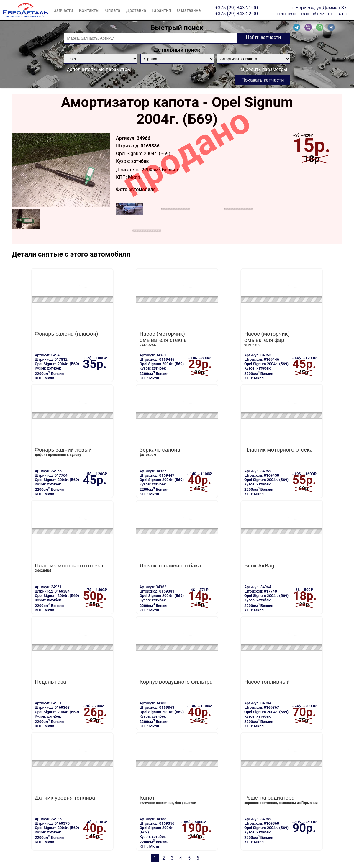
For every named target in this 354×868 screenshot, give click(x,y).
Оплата (113, 10)
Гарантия (161, 10)
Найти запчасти (263, 37)
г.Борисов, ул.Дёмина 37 (319, 8)
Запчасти (63, 10)
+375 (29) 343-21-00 (236, 8)
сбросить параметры (264, 69)
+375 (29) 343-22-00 (236, 14)
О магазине (189, 10)
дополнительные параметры (99, 69)
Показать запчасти (263, 80)
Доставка (136, 10)
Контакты (89, 10)
